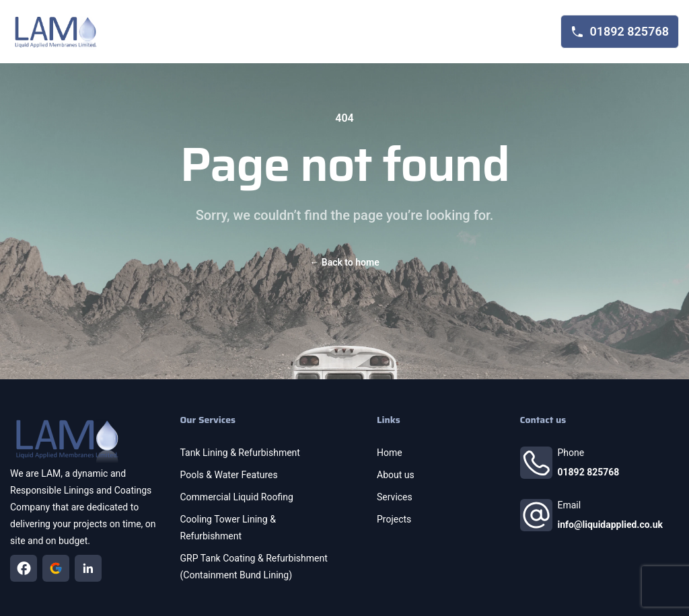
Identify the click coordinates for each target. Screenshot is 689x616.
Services (395, 497)
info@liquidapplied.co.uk (610, 525)
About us (396, 475)
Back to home (344, 262)
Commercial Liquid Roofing (237, 497)
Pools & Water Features (229, 475)
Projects (394, 519)
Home (390, 453)
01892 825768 (589, 472)
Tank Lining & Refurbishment (240, 453)
